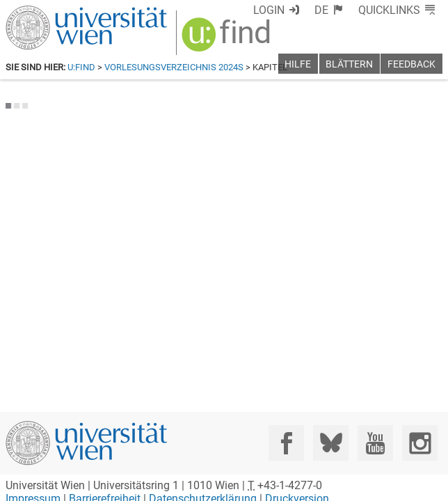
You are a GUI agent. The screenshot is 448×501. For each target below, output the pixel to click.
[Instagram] (420, 443)
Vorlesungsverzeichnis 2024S (174, 67)
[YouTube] (375, 443)
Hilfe (298, 64)
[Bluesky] (331, 443)
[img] (228, 39)
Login (269, 10)
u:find (81, 67)
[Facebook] (286, 443)
